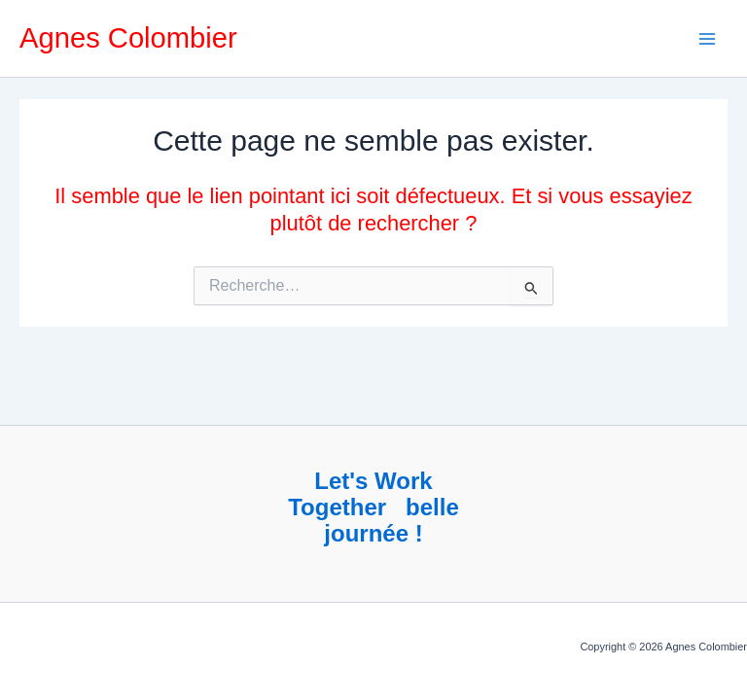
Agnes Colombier (128, 38)
